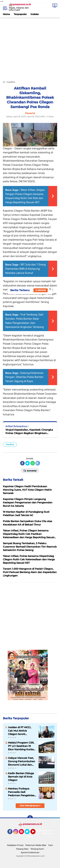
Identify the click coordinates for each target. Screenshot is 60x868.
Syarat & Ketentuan (30, 852)
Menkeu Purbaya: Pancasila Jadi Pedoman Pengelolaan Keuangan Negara (22, 792)
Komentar (30, 470)
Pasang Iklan (22, 849)
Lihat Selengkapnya (30, 806)
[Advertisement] (30, 48)
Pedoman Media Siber (36, 845)
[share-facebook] (22, 463)
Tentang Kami (37, 849)
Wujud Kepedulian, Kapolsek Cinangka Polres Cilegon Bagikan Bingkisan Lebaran (29, 432)
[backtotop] (30, 818)
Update (41, 290)
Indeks (35, 14)
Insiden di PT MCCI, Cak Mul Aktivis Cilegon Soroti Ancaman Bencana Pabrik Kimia (20, 731)
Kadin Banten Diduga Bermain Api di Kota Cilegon (21, 777)
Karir (51, 845)
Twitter (29, 833)
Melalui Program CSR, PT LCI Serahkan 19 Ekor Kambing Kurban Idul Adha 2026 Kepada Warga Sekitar (22, 746)
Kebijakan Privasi (15, 845)
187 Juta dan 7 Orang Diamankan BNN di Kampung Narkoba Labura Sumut (26, 269)
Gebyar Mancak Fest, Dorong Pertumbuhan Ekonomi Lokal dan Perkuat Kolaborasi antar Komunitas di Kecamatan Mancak (22, 761)
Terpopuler (20, 14)
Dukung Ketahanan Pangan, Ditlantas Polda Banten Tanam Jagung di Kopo (24, 377)
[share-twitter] (28, 463)
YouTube (35, 833)
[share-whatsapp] (33, 463)
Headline (10, 444)
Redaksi (32, 837)
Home (6, 14)
